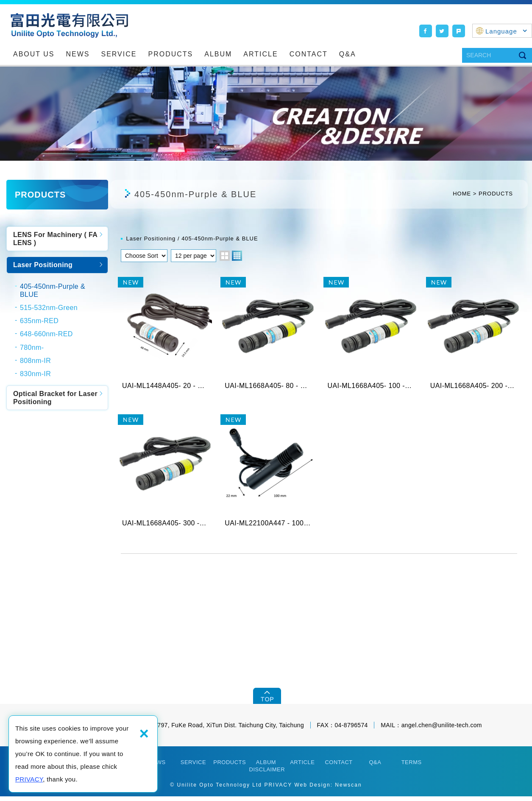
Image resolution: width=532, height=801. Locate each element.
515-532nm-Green (49, 308)
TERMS (412, 767)
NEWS (78, 54)
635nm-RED (39, 321)
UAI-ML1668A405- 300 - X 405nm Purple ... (165, 477)
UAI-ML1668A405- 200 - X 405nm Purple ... (473, 337)
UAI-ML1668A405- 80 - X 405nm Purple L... (267, 337)
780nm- (32, 347)
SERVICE (119, 54)
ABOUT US (34, 54)
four (237, 256)
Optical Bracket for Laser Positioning (55, 398)
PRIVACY (29, 779)
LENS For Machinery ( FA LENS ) (55, 239)
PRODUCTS (170, 54)
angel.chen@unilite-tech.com (442, 730)
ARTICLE (260, 54)
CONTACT (309, 54)
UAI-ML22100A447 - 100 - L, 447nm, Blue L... (267, 477)
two (225, 256)
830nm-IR (35, 374)
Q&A (348, 54)
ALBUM (218, 54)
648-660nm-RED (46, 334)
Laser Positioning (43, 265)
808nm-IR (35, 361)
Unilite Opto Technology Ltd (69, 25)
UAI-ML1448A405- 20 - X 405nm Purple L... (165, 337)
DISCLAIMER (267, 774)
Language (506, 31)
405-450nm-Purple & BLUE (53, 290)
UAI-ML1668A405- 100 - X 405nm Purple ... (370, 337)
